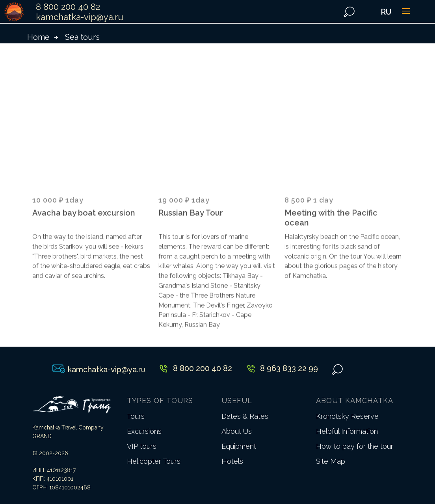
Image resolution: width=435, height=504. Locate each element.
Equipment (239, 446)
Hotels (232, 461)
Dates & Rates (245, 416)
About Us (237, 431)
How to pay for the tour (355, 446)
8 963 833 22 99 (289, 368)
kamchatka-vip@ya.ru (80, 17)
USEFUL (237, 400)
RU (386, 12)
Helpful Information (347, 431)
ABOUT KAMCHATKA (355, 400)
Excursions (144, 431)
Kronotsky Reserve (347, 416)
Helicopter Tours (154, 461)
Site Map (331, 461)
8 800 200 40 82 (68, 7)
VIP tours (142, 446)
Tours (136, 416)
